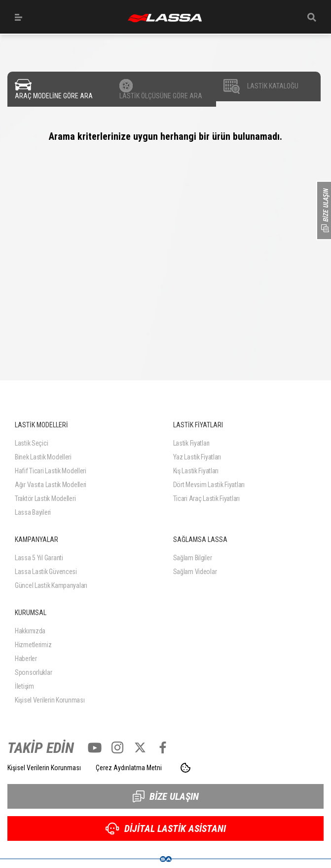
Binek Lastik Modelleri (43, 457)
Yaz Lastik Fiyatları (197, 457)
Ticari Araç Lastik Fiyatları (206, 498)
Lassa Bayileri (33, 512)
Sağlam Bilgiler (193, 558)
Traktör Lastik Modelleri (45, 498)
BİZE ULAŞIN (166, 796)
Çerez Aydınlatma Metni (129, 768)
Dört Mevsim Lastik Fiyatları (209, 485)
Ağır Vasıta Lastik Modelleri (51, 485)
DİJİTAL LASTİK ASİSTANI (166, 828)
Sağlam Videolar (195, 572)
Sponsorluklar (33, 672)
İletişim (24, 686)
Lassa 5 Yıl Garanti (39, 558)
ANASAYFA (165, 18)
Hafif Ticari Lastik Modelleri (51, 471)
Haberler (26, 659)
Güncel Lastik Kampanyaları (51, 585)
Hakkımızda (30, 631)
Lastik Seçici (31, 443)
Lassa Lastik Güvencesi (46, 572)
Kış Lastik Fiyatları (196, 471)
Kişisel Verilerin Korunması (50, 700)
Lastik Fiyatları (192, 443)
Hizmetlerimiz (33, 645)
